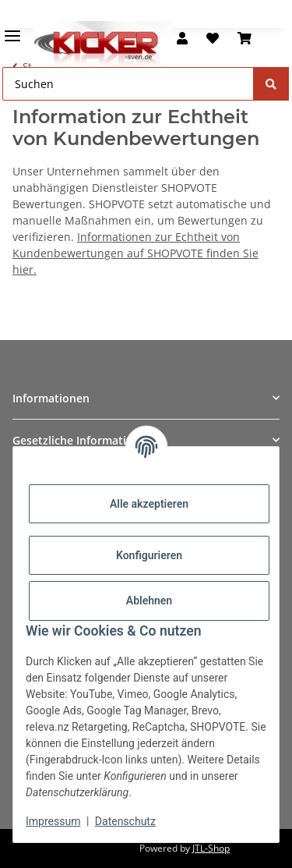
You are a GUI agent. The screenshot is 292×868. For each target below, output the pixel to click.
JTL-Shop (211, 848)
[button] (182, 38)
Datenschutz (125, 821)
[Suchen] (271, 84)
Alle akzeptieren (149, 504)
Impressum (53, 821)
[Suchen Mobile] (128, 84)
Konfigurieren (149, 555)
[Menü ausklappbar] (12, 29)
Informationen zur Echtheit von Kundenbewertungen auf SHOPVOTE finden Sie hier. (135, 253)
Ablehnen (149, 601)
